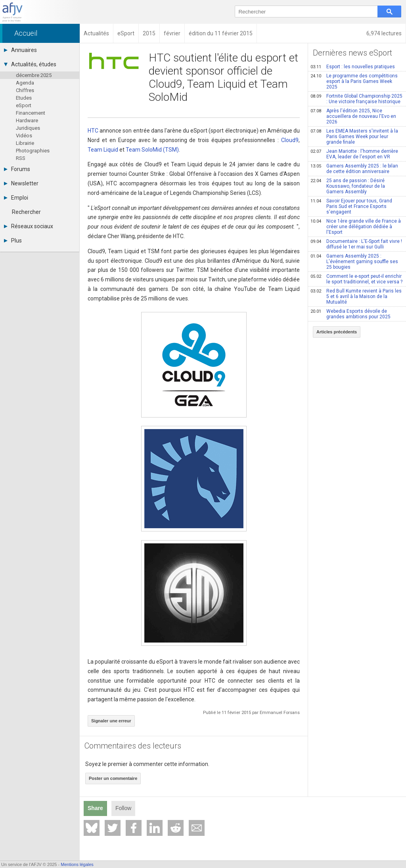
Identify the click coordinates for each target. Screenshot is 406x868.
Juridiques (28, 128)
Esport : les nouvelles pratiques (353, 67)
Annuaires (20, 50)
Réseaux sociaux (29, 226)
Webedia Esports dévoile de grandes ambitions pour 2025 (350, 314)
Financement (31, 113)
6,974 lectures (384, 33)
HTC (93, 131)
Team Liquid (103, 150)
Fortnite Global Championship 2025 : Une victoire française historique (356, 99)
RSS (21, 158)
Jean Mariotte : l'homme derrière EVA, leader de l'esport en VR (354, 154)
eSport (24, 105)
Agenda (25, 83)
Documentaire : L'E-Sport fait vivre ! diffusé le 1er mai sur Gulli (356, 244)
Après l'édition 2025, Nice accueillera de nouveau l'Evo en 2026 (353, 116)
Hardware (27, 120)
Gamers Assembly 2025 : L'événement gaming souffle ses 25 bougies (354, 262)
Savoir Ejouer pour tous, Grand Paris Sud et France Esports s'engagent (351, 206)
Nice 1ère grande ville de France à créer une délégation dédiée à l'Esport (356, 227)
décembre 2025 (34, 75)
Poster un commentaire (113, 778)
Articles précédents (337, 332)
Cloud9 (290, 140)
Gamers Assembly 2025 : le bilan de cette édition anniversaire (354, 169)
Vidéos (24, 136)
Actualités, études (30, 64)
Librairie (25, 143)
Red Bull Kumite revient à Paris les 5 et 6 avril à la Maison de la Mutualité (356, 296)
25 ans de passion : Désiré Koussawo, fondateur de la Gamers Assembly (348, 186)
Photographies (33, 151)
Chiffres (25, 90)
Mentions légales (77, 864)
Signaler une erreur (111, 721)
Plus (13, 241)
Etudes (24, 98)
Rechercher (26, 212)
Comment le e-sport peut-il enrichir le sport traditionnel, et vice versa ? (356, 279)
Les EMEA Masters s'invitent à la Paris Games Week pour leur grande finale (354, 137)
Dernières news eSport (352, 53)
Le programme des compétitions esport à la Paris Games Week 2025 (354, 81)
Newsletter (21, 183)
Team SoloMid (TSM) (152, 150)
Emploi (16, 198)
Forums (17, 169)
